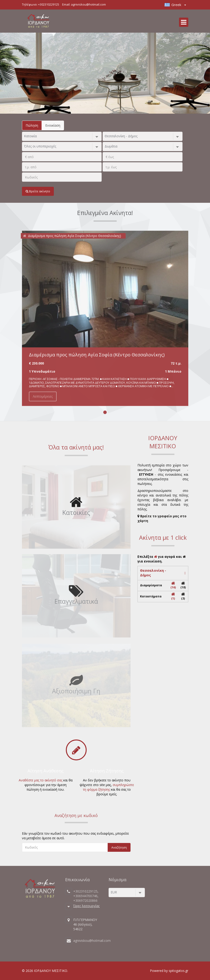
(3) (183, 596)
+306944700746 (85, 896)
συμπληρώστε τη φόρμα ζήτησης (108, 787)
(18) (183, 585)
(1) (173, 596)
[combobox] (62, 136)
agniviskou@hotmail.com (88, 4)
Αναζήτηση (119, 847)
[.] (62, 157)
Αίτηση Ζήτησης (107, 771)
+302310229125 (49, 4)
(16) (173, 585)
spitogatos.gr (178, 971)
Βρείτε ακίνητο (38, 191)
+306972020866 (85, 900)
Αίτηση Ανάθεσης (46, 771)
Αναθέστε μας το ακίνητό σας (41, 780)
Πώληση (32, 125)
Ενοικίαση (53, 125)
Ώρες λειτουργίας (86, 906)
